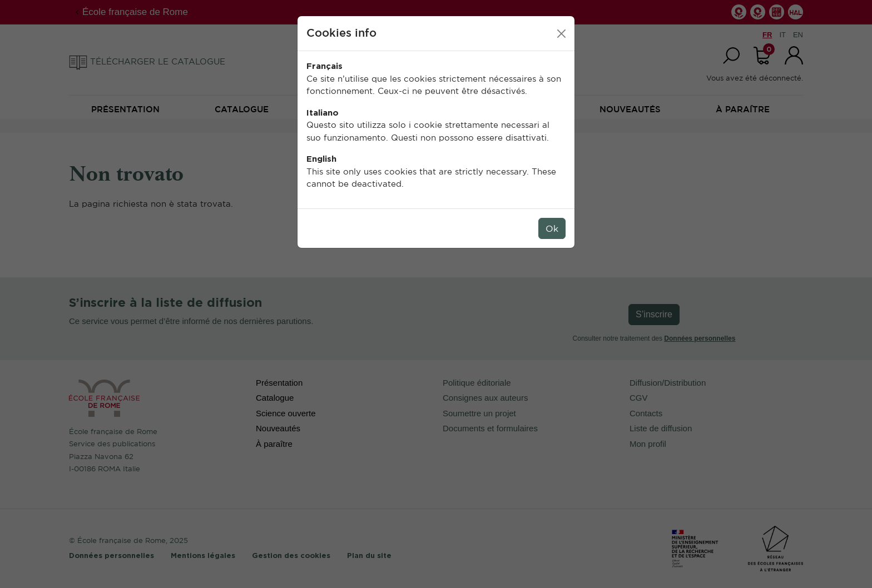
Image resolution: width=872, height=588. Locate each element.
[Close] (561, 34)
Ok (552, 228)
